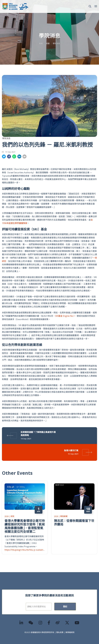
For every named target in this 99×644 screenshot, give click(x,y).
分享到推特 (4, 157)
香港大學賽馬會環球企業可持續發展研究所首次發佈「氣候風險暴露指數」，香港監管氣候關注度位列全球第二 (25, 526)
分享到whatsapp (14, 157)
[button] (90, 6)
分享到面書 (9, 157)
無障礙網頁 (70, 632)
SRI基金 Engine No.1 (65, 316)
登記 (65, 607)
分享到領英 (19, 157)
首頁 (41, 43)
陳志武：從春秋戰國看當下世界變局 (74, 522)
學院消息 (56, 43)
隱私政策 (60, 632)
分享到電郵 (24, 157)
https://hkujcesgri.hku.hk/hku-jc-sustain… (25, 550)
